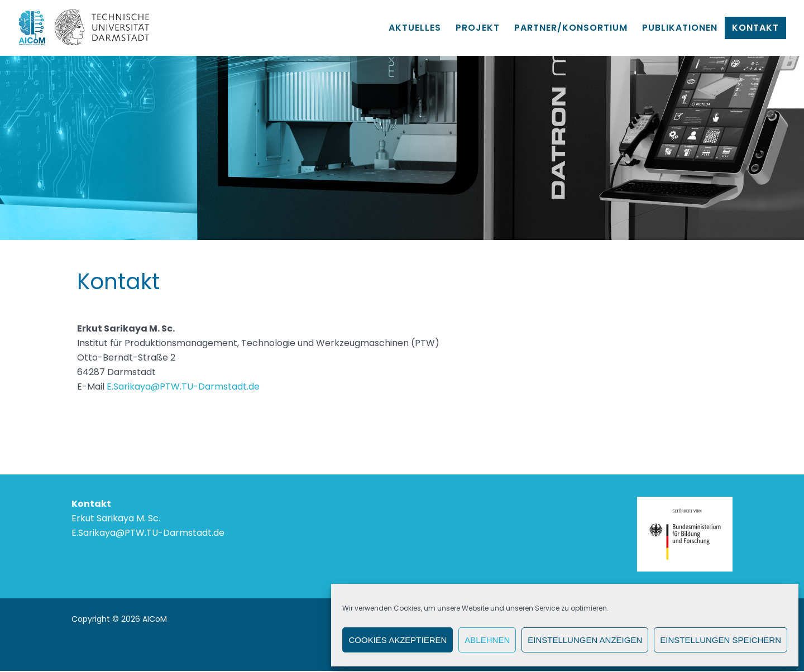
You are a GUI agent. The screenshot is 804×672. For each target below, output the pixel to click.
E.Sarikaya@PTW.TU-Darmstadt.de (183, 387)
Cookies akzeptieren (398, 640)
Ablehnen (487, 640)
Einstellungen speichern (721, 640)
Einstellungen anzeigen (585, 640)
